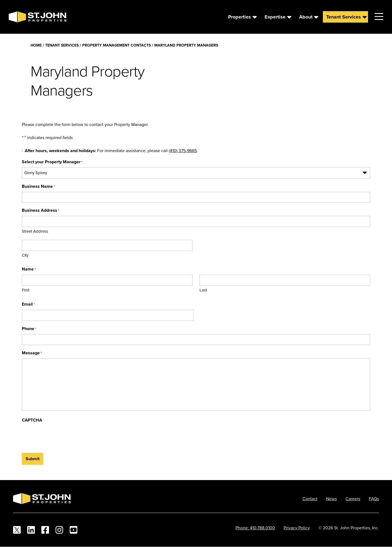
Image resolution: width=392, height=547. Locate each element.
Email (28, 304)
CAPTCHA (32, 420)
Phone (29, 329)
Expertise (275, 17)
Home (36, 45)
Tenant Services (344, 17)
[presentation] (63, 436)
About (306, 17)
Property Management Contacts (117, 45)
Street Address (35, 231)
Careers (353, 499)
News (331, 499)
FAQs (374, 499)
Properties (240, 17)
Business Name (38, 186)
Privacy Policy (297, 528)
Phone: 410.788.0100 (255, 528)
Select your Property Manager (52, 162)
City (25, 255)
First (25, 290)
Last (203, 290)
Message (32, 353)
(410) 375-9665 (183, 150)
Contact (310, 499)
